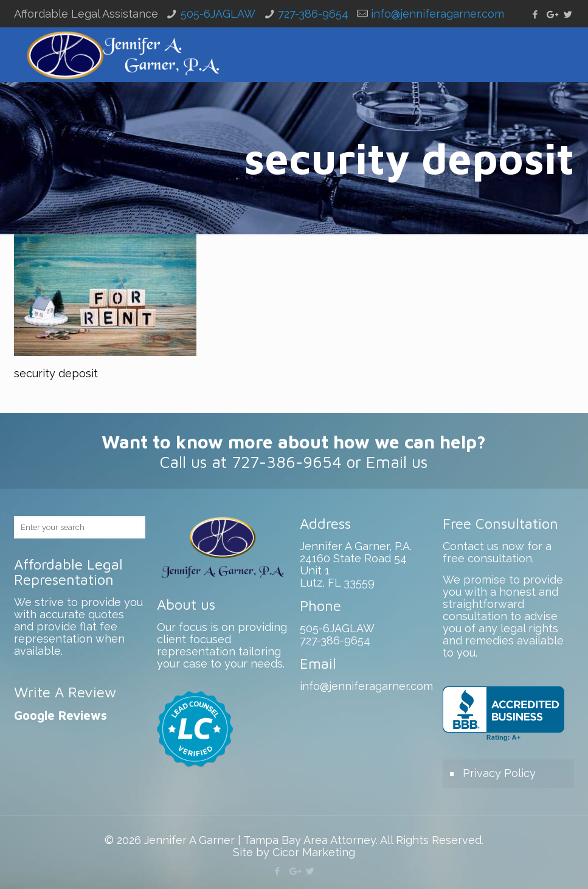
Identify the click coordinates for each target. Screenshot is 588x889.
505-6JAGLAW (218, 14)
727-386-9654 (313, 14)
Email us (397, 462)
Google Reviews (61, 715)
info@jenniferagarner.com (438, 14)
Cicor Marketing (314, 852)
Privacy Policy (499, 773)
